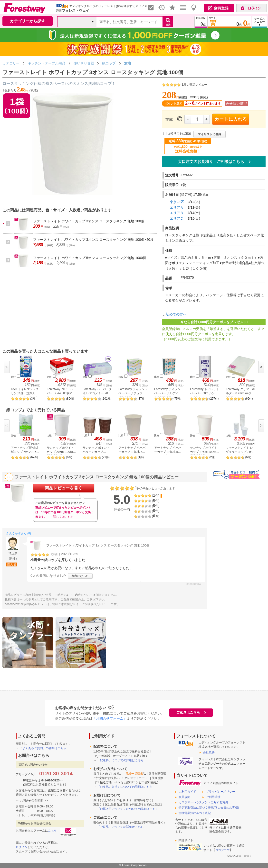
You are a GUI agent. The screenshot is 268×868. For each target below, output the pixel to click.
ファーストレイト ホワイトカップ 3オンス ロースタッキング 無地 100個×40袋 (93, 240)
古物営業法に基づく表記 (195, 813)
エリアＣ (177, 218)
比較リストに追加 (179, 134)
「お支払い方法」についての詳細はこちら (125, 787)
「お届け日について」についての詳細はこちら (128, 809)
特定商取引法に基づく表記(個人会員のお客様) (209, 808)
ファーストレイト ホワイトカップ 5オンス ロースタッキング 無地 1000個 (90, 258)
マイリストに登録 (210, 134)
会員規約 (184, 797)
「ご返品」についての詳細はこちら (120, 827)
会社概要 (209, 752)
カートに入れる (231, 119)
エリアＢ (177, 213)
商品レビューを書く (64, 488)
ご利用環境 (213, 797)
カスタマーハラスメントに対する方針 (203, 802)
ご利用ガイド (187, 792)
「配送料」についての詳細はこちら (120, 760)
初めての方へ (176, 314)
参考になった (80, 576)
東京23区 (177, 202)
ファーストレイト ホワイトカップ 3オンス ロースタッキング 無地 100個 (89, 221)
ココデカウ (222, 850)
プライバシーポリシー (220, 792)
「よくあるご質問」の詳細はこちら (43, 748)
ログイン (22, 847)
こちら (52, 831)
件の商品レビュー (194, 85)
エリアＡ (177, 207)
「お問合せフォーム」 (110, 718)
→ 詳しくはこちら (61, 517)
